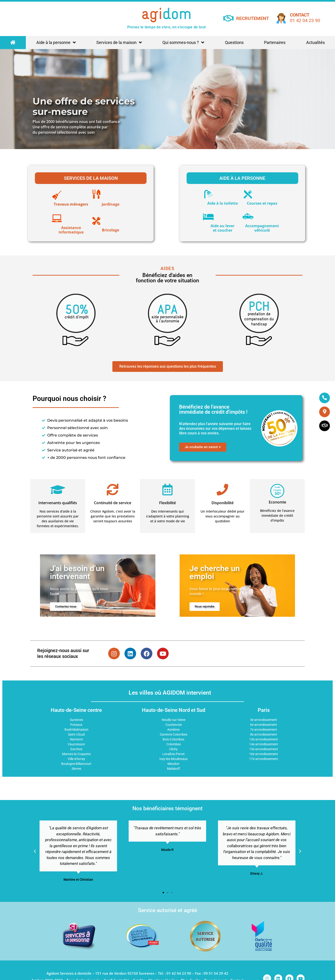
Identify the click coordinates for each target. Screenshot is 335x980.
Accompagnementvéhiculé (262, 228)
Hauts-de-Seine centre (76, 710)
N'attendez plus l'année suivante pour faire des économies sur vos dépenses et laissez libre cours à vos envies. (215, 428)
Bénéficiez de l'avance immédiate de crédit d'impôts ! (213, 409)
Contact (300, 15)
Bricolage (111, 230)
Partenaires (275, 42)
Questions (234, 42)
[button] (35, 851)
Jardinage (111, 204)
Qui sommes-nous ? (183, 43)
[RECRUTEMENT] (229, 18)
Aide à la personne (56, 43)
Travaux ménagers (71, 204)
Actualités (315, 42)
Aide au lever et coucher (223, 228)
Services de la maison (119, 43)
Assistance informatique (71, 230)
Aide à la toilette (223, 203)
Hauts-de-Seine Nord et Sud (174, 710)
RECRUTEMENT (253, 18)
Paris (264, 710)
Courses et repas (262, 203)
